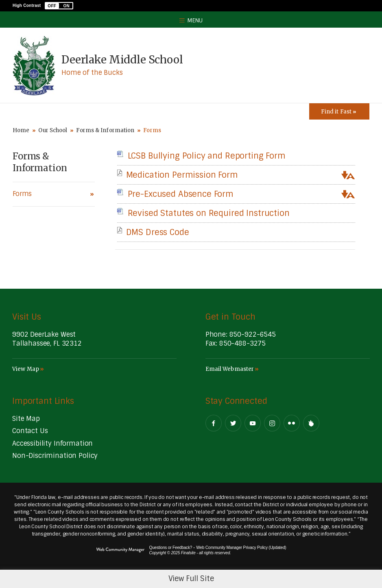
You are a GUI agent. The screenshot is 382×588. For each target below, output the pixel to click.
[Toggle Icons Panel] (339, 111)
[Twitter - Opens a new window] (233, 423)
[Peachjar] (311, 423)
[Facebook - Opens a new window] (214, 423)
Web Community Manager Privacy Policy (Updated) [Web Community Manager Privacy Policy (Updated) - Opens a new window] (241, 548)
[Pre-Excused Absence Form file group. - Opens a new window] (181, 194)
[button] (59, 6)
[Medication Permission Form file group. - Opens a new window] (182, 175)
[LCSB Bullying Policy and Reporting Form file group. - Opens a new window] (207, 156)
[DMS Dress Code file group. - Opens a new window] (158, 232)
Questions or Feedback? (171, 548)
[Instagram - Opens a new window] (272, 423)
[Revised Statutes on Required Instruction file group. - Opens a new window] (209, 213)
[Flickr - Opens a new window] (292, 423)
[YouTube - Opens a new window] (253, 423)
